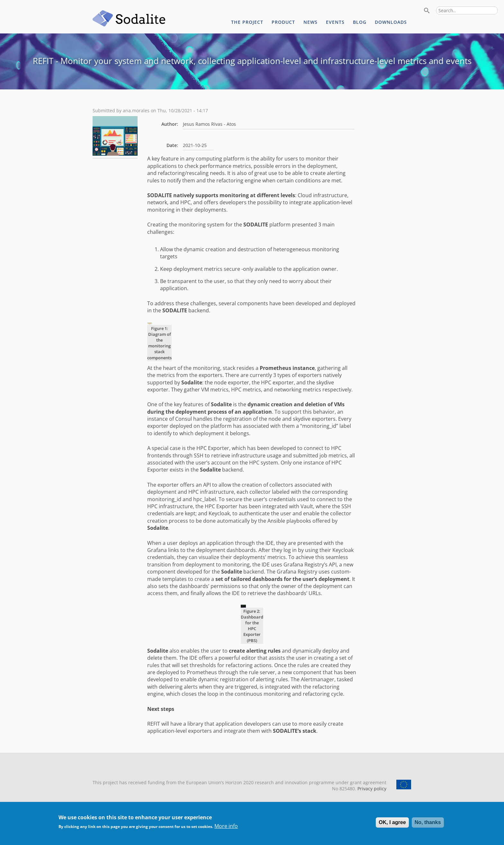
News (310, 22)
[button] (115, 154)
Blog (360, 22)
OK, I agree (392, 826)
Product (283, 22)
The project (247, 22)
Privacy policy (371, 789)
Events (335, 22)
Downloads (391, 22)
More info (226, 829)
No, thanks (428, 826)
